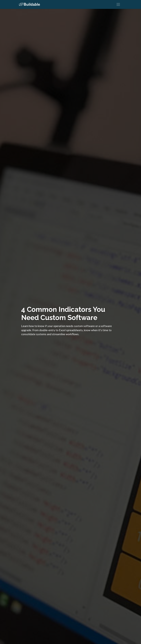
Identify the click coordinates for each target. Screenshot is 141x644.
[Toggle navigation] (118, 4)
